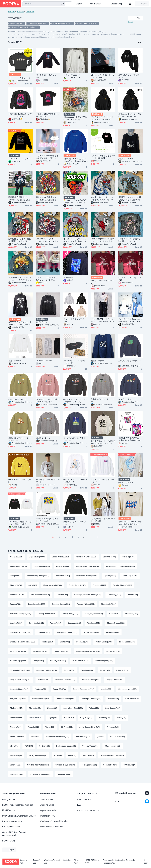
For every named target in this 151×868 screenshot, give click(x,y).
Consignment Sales (11, 827)
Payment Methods (48, 810)
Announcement (84, 799)
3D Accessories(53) (113, 746)
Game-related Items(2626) (21, 633)
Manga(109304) (16, 557)
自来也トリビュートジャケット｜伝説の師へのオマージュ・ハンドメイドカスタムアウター (102, 199)
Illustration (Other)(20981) (87, 576)
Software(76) (45, 746)
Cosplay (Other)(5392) (47, 614)
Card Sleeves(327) (18, 718)
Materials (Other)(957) (90, 680)
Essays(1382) (38, 661)
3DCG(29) (58, 756)
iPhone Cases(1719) (127, 642)
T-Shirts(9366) (62, 595)
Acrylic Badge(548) (18, 699)
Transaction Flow (47, 816)
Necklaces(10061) (17, 595)
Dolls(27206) (15, 576)
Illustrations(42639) (42, 567)
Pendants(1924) (83, 642)
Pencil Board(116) (83, 737)
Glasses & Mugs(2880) (116, 623)
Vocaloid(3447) (16, 623)
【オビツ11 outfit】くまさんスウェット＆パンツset (48, 279)
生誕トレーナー (15, 361)
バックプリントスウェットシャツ (47, 76)
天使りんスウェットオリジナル (75, 523)
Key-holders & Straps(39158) (88, 567)
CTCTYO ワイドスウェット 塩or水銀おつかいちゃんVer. (20, 324)
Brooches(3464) (132, 614)
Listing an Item (9, 799)
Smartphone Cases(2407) (67, 633)
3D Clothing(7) (130, 765)
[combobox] (44, 4)
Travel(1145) (105, 671)
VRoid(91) (14, 746)
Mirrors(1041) (43, 680)
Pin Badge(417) (36, 709)
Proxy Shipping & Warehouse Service (19, 816)
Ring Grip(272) (108, 718)
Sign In (79, 4)
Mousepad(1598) (113, 652)
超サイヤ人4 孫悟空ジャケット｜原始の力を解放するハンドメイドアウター (48, 199)
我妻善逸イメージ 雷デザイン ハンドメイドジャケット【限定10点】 (20, 279)
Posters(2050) (48, 642)
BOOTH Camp (9, 841)
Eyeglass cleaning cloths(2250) (23, 642)
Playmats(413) (55, 709)
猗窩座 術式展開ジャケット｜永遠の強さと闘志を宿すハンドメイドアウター (20, 199)
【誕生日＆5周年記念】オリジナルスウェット (20, 116)
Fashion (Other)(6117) (86, 604)
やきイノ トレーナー (128, 400)
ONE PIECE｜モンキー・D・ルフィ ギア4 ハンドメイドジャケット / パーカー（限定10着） (48, 240)
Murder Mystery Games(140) (58, 737)
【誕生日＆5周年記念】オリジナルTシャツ (48, 116)
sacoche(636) (106, 690)
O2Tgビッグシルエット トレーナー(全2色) (103, 76)
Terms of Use (36, 862)
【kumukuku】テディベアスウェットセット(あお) (75, 119)
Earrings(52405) (109, 557)
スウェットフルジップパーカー (75, 321)
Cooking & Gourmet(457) (91, 699)
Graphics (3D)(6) (17, 775)
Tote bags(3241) (94, 623)
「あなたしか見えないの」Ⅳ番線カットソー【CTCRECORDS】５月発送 (130, 321)
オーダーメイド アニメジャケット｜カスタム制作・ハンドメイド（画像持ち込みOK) (75, 240)
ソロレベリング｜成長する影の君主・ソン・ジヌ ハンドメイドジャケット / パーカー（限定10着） (130, 240)
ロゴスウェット (43, 322)
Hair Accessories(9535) (41, 595)
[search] (63, 4)
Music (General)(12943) (53, 586)
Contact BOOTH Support (88, 810)
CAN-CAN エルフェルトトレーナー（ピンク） (48, 401)
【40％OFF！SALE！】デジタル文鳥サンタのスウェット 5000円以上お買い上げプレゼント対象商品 (130, 523)
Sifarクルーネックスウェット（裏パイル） (47, 520)
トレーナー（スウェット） (20, 78)
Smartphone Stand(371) (93, 709)
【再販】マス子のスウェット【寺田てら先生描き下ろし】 (130, 440)
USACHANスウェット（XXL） (20, 481)
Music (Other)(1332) (80, 661)
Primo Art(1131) (123, 671)
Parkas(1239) (69, 671)
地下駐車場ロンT (71, 278)
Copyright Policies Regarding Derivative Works (15, 834)
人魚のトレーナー (126, 159)
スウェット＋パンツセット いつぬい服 (76, 362)
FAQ (79, 805)
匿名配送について (10, 810)
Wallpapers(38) (16, 756)
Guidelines (67, 860)
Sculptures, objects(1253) (47, 671)
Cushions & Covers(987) (65, 680)
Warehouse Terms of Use (52, 862)
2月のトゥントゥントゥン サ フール (48, 481)
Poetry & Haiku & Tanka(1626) (88, 652)
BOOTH (11, 12)
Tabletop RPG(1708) (18, 652)
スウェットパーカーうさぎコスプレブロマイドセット (47, 157)
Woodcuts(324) (38, 718)
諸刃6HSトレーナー (44, 438)
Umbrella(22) (15, 765)
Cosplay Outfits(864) (114, 680)
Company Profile (23, 862)
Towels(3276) (56, 623)
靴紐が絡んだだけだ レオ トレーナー (21, 439)
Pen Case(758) (41, 690)
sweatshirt (30, 12)
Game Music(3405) (36, 623)
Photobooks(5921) (109, 604)
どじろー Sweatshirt (72, 75)
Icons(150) (35, 737)
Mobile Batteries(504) (41, 699)
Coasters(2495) (44, 633)
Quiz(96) (100, 737)
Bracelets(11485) (100, 586)
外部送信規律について (92, 862)
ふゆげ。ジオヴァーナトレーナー (130, 362)
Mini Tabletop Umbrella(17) (38, 765)
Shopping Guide (47, 805)
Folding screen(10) (89, 765)
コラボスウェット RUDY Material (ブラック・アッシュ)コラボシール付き (103, 443)
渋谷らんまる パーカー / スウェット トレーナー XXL (130, 116)
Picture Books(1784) (104, 642)
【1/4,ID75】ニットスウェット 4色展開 (103, 520)
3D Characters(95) (117, 737)
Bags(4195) (114, 614)
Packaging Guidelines (12, 821)
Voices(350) (114, 709)
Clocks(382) (72, 709)
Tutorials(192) (49, 727)
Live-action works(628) (127, 690)
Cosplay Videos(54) (90, 746)
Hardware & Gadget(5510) (21, 614)
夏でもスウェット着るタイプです (130, 76)
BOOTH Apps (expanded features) (18, 805)
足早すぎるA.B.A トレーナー (103, 401)
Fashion (20, 12)
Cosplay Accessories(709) (83, 690)
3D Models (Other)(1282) (20, 671)
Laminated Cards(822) (19, 690)
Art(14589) (33, 586)
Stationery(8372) (114, 595)
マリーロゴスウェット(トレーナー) (102, 481)
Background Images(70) (66, 746)
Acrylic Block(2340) (92, 633)
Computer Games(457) (65, 699)
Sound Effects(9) (110, 765)
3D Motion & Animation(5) (41, 775)
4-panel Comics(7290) (37, 604)
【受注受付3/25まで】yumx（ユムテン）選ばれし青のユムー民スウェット (75, 160)
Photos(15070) (16, 586)
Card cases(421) (17, 709)
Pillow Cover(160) (17, 737)
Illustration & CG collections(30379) (120, 567)
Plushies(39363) (63, 567)
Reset (130, 22)
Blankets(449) (113, 699)
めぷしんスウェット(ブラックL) (130, 279)
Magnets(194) (32, 727)
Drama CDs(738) (60, 690)
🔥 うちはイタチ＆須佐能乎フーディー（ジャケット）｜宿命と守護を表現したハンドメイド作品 (75, 202)
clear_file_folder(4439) (94, 614)
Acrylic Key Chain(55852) (86, 557)
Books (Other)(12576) (78, 586)
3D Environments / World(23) (112, 756)
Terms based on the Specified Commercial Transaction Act (119, 862)
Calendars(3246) (74, 623)
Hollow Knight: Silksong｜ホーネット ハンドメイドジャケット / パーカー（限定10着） (103, 240)
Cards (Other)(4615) (70, 614)
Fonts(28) (72, 756)
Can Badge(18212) (130, 576)
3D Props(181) (83, 727)
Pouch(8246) (133, 595)
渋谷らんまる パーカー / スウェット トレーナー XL (102, 119)
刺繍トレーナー (97, 361)
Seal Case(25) (88, 756)
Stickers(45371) (129, 557)
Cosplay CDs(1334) (58, 661)
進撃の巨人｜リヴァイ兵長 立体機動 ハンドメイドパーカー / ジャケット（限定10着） (20, 240)
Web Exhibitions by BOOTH (52, 827)
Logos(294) (74, 718)
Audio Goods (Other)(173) (106, 727)
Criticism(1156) (87, 671)
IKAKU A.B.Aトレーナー (19, 400)
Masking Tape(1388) (18, 661)
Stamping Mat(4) (64, 775)
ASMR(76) (29, 746)
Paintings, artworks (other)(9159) (88, 595)
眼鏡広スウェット (126, 483)
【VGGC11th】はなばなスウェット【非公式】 (103, 157)
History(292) (90, 718)
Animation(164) (129, 727)
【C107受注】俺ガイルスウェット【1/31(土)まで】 (20, 523)
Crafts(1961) (65, 642)
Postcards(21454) (63, 576)
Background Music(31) (38, 756)
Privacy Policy (77, 862)
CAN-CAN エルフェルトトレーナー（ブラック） (75, 401)
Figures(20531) (110, 576)
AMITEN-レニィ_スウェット (20, 159)
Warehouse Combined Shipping (54, 821)
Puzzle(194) (15, 727)
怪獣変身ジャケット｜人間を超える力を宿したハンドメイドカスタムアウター (130, 199)
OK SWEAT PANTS (44, 361)
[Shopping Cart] (130, 4)
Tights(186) (66, 727)
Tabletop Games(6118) (61, 604)
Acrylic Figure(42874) (19, 567)
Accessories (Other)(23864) (38, 576)
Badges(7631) (16, 604)
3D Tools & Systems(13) (65, 765)
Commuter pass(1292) (104, 661)
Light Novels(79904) (37, 557)
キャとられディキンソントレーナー (75, 439)
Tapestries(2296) (113, 633)
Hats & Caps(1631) (61, 652)
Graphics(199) (126, 718)
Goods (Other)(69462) (61, 557)
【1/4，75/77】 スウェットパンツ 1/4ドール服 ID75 (103, 321)
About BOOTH (96, 4)
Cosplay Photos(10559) (122, 586)
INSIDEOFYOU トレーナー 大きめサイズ (76, 481)
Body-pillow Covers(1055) (21, 680)
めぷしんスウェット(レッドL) (102, 282)
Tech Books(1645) (40, 652)
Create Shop (117, 4)
